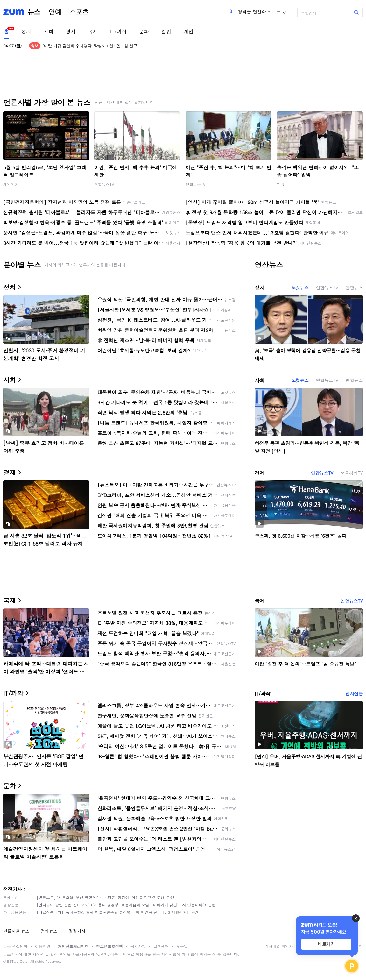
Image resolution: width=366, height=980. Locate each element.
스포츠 (79, 12)
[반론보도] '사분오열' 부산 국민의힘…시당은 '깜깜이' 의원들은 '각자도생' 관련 (106, 897)
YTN (281, 184)
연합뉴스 (354, 288)
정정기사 (12, 889)
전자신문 (354, 693)
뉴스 (34, 12)
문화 (144, 31)
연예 (55, 12)
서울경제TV (352, 473)
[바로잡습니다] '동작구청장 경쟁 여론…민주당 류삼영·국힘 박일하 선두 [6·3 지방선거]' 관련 (118, 912)
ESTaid (13, 961)
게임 (188, 31)
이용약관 (43, 946)
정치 (26, 31)
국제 (93, 31)
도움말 (182, 946)
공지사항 (138, 946)
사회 (48, 31)
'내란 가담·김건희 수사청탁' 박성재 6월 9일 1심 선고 (90, 46)
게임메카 (11, 184)
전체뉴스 (49, 931)
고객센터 (161, 946)
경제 (71, 31)
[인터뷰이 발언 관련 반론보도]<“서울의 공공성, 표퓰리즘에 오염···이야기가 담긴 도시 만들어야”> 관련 (126, 905)
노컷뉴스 (300, 288)
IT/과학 (118, 31)
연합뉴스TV (104, 184)
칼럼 (166, 31)
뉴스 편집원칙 (15, 946)
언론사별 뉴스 (16, 931)
